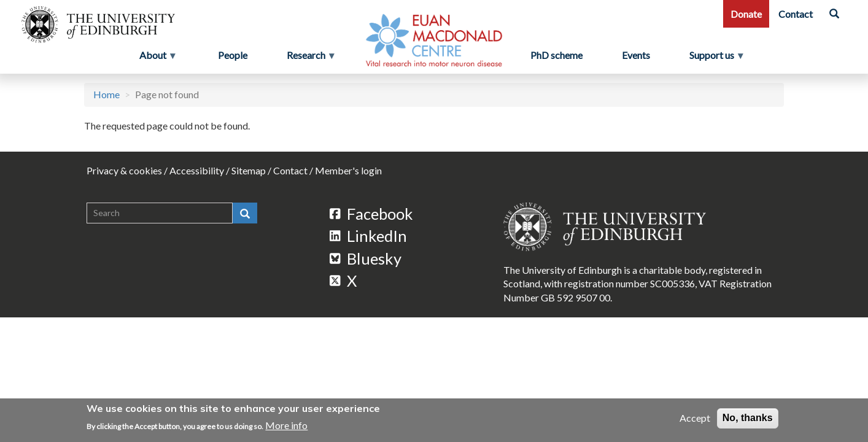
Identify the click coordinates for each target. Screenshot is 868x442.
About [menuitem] (154, 58)
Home (107, 94)
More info (286, 425)
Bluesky (366, 258)
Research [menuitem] (307, 58)
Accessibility (197, 170)
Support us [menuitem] (717, 58)
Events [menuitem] (636, 55)
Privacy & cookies (124, 170)
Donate (746, 14)
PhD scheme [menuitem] (556, 55)
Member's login (348, 170)
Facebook (371, 214)
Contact (796, 14)
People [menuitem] (233, 55)
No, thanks (748, 418)
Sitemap (249, 170)
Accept (695, 418)
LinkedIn (368, 236)
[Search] (834, 14)
